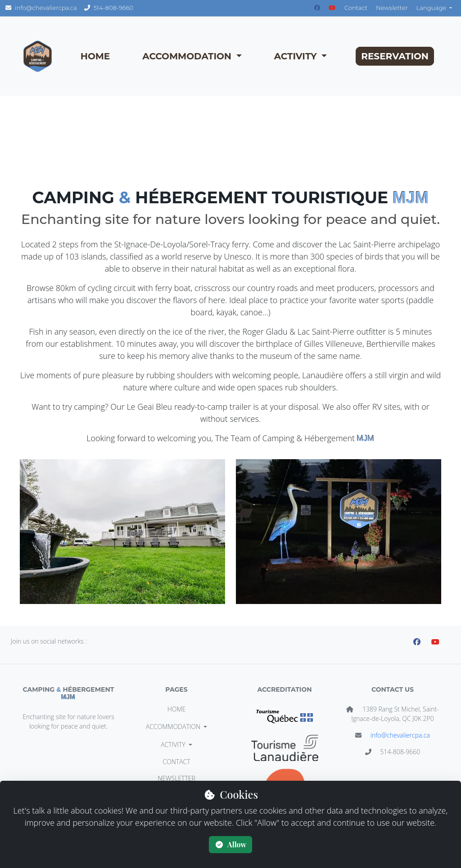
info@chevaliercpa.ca (400, 735)
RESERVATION (395, 56)
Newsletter (392, 8)
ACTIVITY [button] (297, 56)
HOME (95, 56)
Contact (356, 8)
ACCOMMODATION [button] (188, 56)
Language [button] (432, 8)
